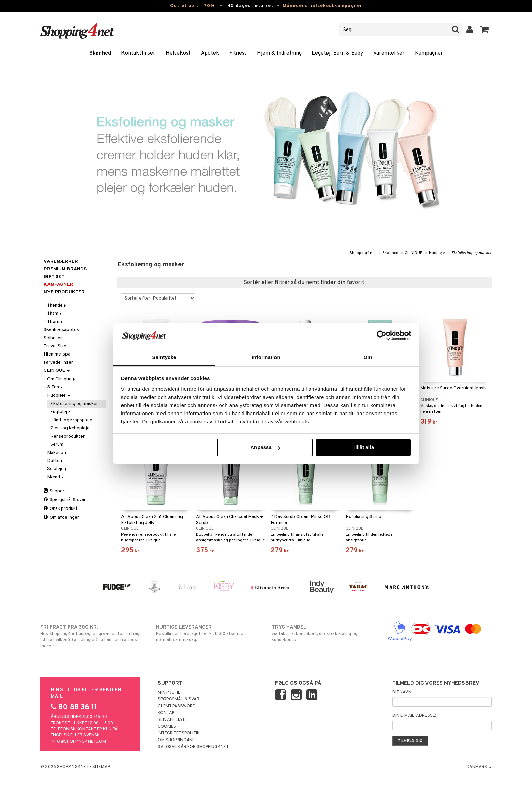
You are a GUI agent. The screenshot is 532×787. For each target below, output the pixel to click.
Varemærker (389, 53)
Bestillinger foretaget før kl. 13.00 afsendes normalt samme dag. (208, 633)
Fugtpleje (60, 412)
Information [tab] (266, 357)
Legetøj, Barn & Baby (337, 53)
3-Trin (55, 387)
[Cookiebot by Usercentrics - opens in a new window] (382, 335)
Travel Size (55, 346)
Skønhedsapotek (61, 330)
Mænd (56, 477)
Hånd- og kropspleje (71, 420)
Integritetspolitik (179, 733)
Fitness (238, 53)
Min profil (169, 693)
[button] (485, 30)
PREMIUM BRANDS (65, 269)
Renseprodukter (68, 436)
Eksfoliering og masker (471, 253)
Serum (57, 445)
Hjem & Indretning (279, 53)
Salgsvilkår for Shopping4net (193, 747)
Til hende (55, 305)
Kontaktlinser (138, 53)
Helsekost (178, 53)
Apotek (210, 53)
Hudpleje (437, 253)
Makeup (58, 453)
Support (55, 491)
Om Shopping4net (178, 740)
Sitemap (101, 767)
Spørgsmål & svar (65, 500)
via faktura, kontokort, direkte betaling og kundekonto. (324, 633)
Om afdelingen (62, 517)
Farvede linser (58, 362)
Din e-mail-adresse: (414, 716)
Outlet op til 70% (192, 6)
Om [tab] (368, 357)
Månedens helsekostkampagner (322, 6)
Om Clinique (62, 379)
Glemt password (177, 706)
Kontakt (168, 713)
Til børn (54, 322)
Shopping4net (363, 253)
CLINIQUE (414, 253)
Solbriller (53, 338)
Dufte (56, 461)
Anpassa (265, 447)
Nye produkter (64, 292)
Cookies (167, 727)
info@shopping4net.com (78, 742)
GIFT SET (54, 277)
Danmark (479, 767)
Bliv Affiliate (172, 720)
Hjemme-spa (57, 354)
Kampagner (429, 53)
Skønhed (100, 53)
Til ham (53, 314)
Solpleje (58, 469)
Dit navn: (402, 692)
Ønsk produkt (61, 509)
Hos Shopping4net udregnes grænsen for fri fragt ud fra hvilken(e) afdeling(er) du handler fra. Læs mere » (92, 636)
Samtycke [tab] (164, 357)
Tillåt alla (363, 447)
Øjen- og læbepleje (70, 428)
